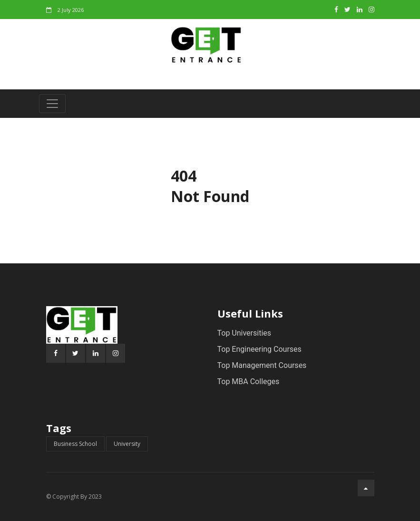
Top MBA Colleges (249, 381)
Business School (75, 444)
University (127, 444)
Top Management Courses (262, 365)
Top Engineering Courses (259, 349)
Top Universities (244, 333)
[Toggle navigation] (52, 104)
